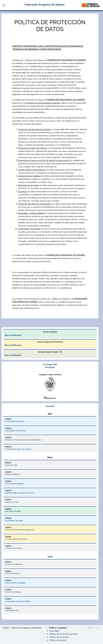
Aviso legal (54, 631)
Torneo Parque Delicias (13, 592)
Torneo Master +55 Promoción (15, 431)
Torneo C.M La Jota (12, 502)
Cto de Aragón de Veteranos (15, 421)
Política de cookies (58, 640)
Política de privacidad (59, 637)
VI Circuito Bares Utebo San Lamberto (18, 449)
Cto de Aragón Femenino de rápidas (17, 601)
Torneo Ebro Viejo (11, 465)
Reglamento (51, 398)
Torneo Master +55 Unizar (14, 521)
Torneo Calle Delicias (12, 573)
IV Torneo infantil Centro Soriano (16, 539)
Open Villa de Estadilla (13, 511)
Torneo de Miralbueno (13, 474)
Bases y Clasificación (13, 335)
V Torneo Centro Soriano (14, 548)
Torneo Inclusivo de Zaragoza (15, 583)
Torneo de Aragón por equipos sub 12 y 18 (20, 493)
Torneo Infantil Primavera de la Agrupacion (20, 530)
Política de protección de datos (64, 634)
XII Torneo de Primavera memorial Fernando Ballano (23, 440)
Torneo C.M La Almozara (14, 564)
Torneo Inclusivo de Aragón (14, 484)
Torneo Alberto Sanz (12, 610)
